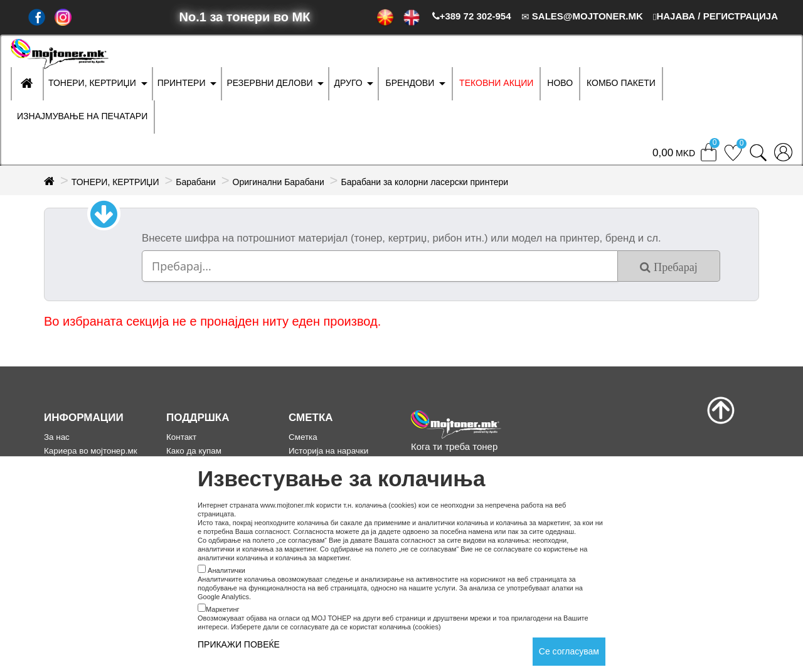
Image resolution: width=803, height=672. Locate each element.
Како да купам (194, 451)
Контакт (181, 437)
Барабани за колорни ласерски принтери (424, 182)
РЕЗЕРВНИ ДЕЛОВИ (269, 83)
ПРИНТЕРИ (182, 83)
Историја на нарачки (328, 451)
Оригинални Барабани (279, 182)
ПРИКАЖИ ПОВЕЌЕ (239, 644)
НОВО (560, 83)
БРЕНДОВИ (410, 83)
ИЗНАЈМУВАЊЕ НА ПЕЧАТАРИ (82, 116)
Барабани (196, 182)
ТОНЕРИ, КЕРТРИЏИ (92, 83)
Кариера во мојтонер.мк (91, 451)
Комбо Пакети (621, 83)
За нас (57, 437)
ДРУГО (348, 83)
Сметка (303, 437)
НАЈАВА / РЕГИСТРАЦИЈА (715, 16)
